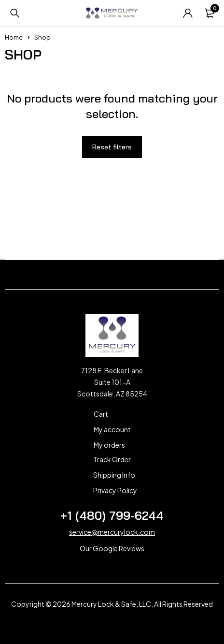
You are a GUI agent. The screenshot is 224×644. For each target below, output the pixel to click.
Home (14, 37)
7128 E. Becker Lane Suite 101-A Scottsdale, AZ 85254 (112, 382)
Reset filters (112, 147)
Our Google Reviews (112, 548)
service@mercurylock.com (112, 532)
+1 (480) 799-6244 (112, 515)
